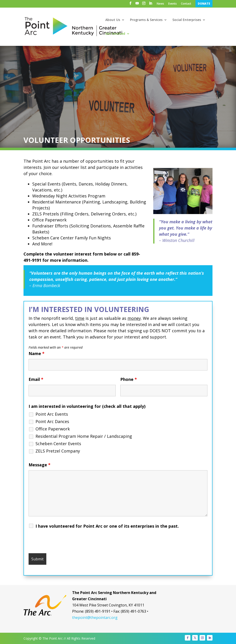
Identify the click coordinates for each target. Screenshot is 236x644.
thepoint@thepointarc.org (95, 618)
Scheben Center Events (58, 444)
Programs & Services (146, 20)
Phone (129, 379)
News (160, 4)
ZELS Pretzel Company (58, 451)
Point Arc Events (52, 414)
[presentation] (64, 543)
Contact (186, 4)
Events (173, 4)
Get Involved (115, 34)
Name (37, 353)
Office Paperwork (53, 429)
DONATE (204, 4)
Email (36, 379)
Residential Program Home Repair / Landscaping (84, 436)
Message (40, 465)
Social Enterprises (187, 20)
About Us (113, 20)
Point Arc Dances (52, 421)
